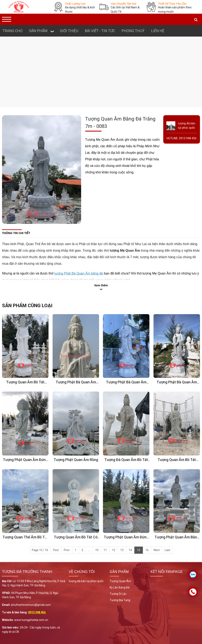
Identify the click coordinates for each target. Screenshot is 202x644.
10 (97, 550)
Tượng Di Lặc (118, 594)
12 (114, 550)
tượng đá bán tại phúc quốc (86, 581)
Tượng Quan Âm (120, 581)
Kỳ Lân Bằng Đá (120, 587)
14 (130, 550)
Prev (67, 550)
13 (122, 550)
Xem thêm (101, 285)
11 (105, 550)
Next (157, 550)
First (56, 550)
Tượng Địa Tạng (120, 600)
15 (139, 550)
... (89, 550)
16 (147, 550)
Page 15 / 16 (40, 550)
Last (167, 550)
